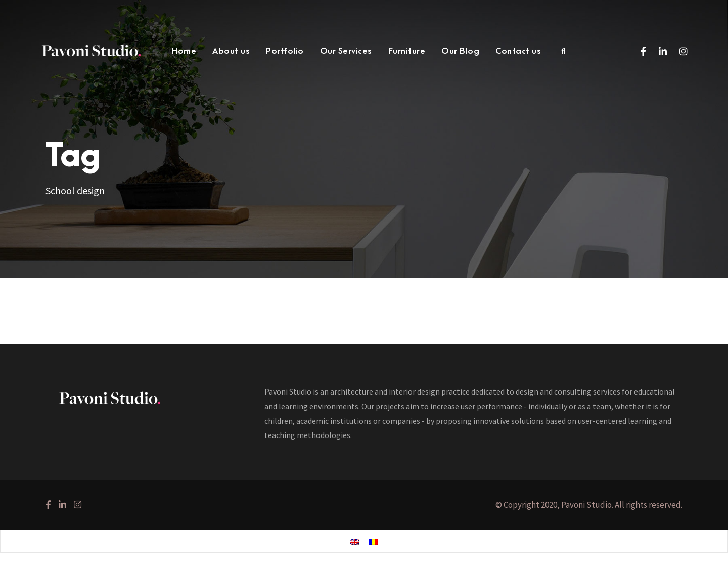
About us (231, 51)
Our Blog (460, 51)
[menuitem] (354, 542)
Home (184, 51)
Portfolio (285, 51)
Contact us (518, 51)
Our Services (346, 51)
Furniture (407, 51)
